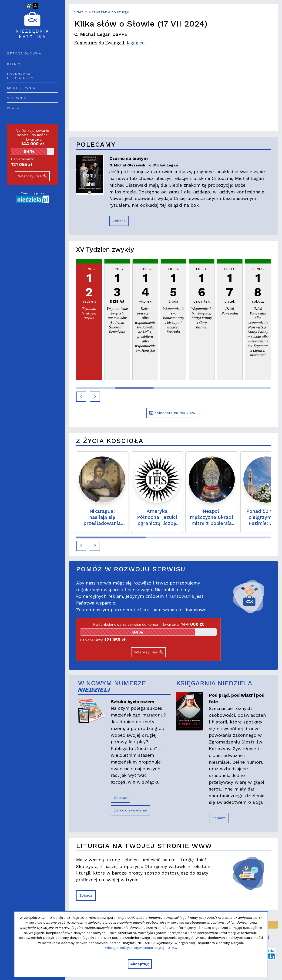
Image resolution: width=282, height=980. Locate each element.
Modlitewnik (21, 88)
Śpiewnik (17, 98)
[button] (81, 397)
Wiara (13, 108)
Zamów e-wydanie (130, 810)
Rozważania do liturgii (109, 12)
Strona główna (24, 53)
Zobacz (119, 221)
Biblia (14, 64)
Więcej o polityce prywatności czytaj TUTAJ (141, 948)
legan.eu (136, 43)
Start (79, 12)
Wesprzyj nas (32, 176)
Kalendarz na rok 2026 (172, 413)
